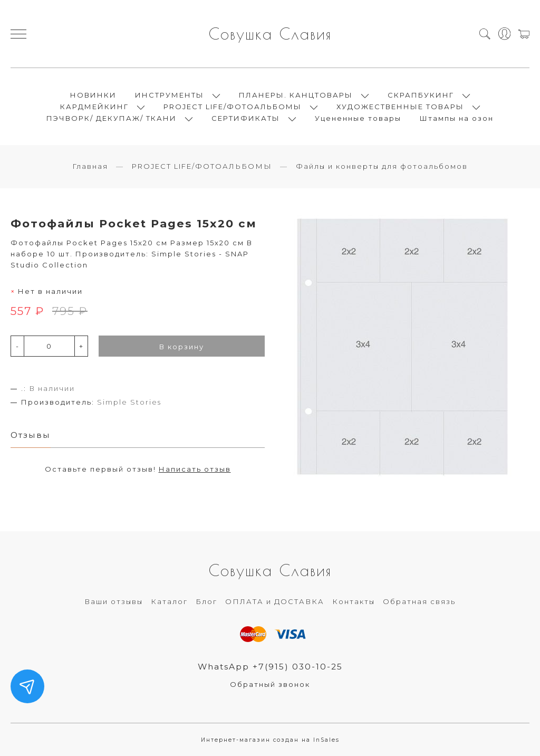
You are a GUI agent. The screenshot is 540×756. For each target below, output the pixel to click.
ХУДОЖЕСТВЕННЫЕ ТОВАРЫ (400, 107)
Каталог (169, 601)
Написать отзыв (195, 469)
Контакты (354, 601)
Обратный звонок (270, 684)
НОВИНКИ (93, 95)
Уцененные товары (358, 118)
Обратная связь (419, 601)
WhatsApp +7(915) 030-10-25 (270, 667)
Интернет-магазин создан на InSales (270, 740)
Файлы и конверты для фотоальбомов (382, 166)
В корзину (182, 347)
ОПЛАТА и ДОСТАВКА (275, 601)
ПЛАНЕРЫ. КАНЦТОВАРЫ (296, 95)
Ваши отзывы (114, 601)
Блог (206, 601)
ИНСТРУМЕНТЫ (170, 95)
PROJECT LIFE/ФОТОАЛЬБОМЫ (233, 107)
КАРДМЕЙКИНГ (94, 107)
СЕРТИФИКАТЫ (246, 118)
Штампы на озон (457, 118)
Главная (90, 166)
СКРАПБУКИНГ (421, 95)
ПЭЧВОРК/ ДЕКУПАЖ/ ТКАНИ (112, 118)
